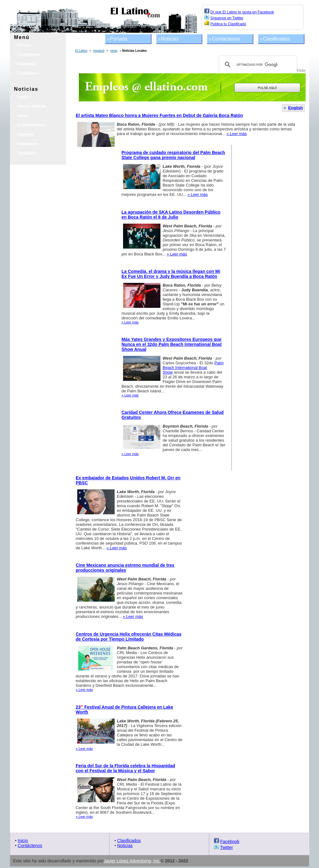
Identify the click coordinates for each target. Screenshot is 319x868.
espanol (99, 51)
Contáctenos (226, 39)
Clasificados (276, 39)
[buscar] (257, 65)
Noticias (170, 39)
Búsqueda (26, 64)
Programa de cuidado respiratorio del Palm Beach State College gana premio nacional (173, 155)
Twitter (226, 847)
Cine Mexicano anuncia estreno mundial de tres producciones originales (125, 568)
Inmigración (28, 144)
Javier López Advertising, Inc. (132, 861)
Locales (24, 97)
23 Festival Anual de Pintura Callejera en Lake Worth (124, 710)
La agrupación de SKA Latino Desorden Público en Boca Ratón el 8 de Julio (171, 215)
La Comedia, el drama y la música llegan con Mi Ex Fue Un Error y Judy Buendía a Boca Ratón (171, 274)
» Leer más (237, 134)
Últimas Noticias (32, 106)
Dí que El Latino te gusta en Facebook (242, 12)
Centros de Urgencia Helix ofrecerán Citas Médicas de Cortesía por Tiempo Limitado (129, 637)
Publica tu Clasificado (228, 24)
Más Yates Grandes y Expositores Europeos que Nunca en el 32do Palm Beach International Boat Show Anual (171, 344)
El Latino (81, 51)
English (295, 108)
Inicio (23, 841)
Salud (22, 116)
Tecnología (27, 153)
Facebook (230, 841)
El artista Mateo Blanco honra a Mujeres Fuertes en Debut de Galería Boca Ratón (159, 115)
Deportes (25, 134)
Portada (119, 39)
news (114, 51)
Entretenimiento (31, 125)
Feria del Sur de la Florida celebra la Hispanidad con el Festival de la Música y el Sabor (125, 768)
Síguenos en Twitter (227, 18)
